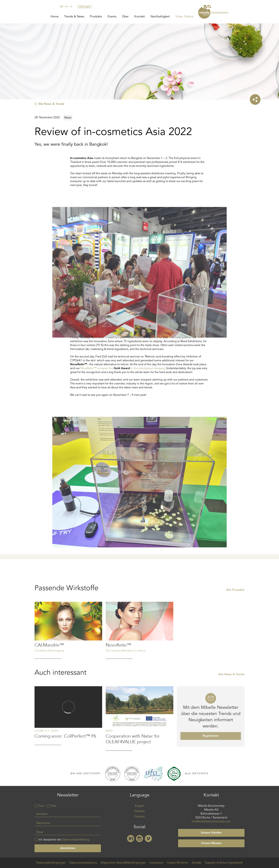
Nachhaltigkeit (160, 17)
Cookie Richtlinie (178, 863)
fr (71, 7)
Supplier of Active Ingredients (224, 863)
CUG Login (85, 7)
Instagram (139, 839)
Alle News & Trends (51, 104)
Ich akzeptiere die (64, 840)
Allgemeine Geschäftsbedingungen (123, 863)
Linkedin (131, 839)
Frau (41, 806)
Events (112, 17)
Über (125, 17)
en (66, 7)
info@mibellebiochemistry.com (211, 822)
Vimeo (148, 839)
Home (55, 17)
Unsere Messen (211, 843)
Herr (53, 806)
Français (139, 817)
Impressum (156, 863)
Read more (68, 650)
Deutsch (140, 811)
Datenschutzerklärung (76, 840)
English (139, 806)
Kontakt (140, 17)
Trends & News (74, 17)
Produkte (96, 17)
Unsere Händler (211, 833)
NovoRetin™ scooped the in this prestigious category (122, 368)
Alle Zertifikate (197, 774)
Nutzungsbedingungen (51, 863)
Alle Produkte (235, 609)
